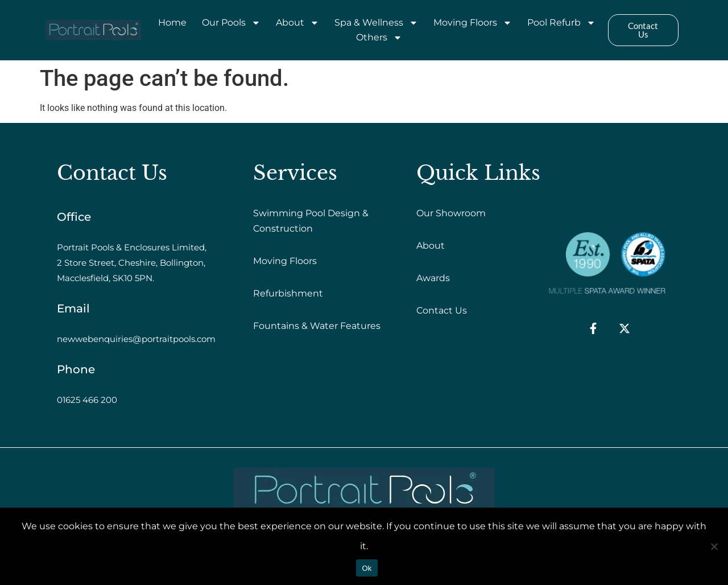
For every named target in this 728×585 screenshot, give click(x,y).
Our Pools (231, 23)
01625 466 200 (87, 400)
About (297, 23)
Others (379, 38)
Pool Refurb (561, 23)
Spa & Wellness (376, 23)
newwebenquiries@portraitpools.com (136, 339)
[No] (714, 546)
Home (172, 22)
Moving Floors (473, 23)
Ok (367, 568)
